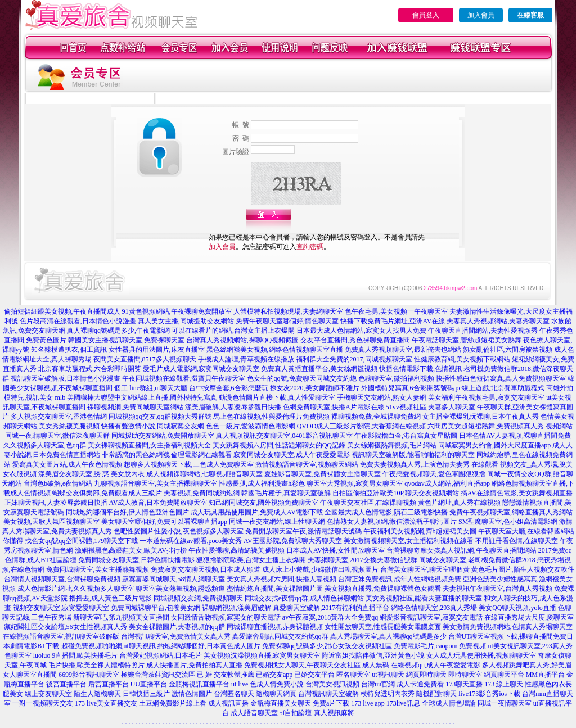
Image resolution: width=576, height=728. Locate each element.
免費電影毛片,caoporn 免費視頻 (440, 646)
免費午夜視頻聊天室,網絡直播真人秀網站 (511, 512)
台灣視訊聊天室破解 (328, 694)
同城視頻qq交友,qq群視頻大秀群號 (160, 417)
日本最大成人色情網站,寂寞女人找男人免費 (361, 331)
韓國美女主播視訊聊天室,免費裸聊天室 (126, 340)
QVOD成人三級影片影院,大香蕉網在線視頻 (362, 426)
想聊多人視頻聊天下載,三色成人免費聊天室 (189, 464)
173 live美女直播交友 (106, 703)
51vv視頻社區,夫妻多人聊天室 (431, 407)
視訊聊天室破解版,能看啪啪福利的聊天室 (413, 455)
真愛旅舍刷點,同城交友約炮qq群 (280, 636)
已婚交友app (274, 675)
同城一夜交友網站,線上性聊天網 (277, 522)
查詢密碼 (310, 247)
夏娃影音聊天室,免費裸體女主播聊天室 (323, 474)
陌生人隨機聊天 (97, 694)
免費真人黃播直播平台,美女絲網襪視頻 (319, 369)
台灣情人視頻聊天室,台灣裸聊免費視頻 (62, 579)
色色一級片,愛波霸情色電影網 (251, 426)
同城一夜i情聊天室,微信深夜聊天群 (57, 436)
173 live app (368, 703)
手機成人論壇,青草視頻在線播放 (246, 359)
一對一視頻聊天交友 (43, 703)
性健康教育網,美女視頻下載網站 (462, 359)
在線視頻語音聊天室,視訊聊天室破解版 (61, 636)
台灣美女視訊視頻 (332, 684)
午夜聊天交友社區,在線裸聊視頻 (368, 503)
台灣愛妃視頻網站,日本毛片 (161, 655)
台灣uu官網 (378, 684)
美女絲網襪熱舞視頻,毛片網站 (392, 445)
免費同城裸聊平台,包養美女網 (156, 608)
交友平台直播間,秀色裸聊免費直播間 (355, 340)
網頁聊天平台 (504, 675)
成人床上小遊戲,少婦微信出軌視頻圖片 (320, 569)
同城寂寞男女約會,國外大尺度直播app (494, 445)
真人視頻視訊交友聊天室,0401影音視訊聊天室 (284, 436)
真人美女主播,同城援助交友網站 (186, 321)
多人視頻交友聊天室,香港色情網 (59, 417)
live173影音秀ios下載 (489, 694)
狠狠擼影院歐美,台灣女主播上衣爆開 (251, 560)
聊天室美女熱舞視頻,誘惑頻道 (180, 589)
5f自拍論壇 (296, 713)
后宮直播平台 (109, 684)
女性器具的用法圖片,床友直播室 (157, 350)
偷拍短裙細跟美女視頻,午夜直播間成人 (62, 311)
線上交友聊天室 (48, 694)
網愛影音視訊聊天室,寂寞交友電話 (431, 617)
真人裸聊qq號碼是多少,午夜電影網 (118, 331)
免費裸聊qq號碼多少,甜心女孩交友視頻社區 (327, 646)
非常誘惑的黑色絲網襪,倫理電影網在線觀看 (167, 455)
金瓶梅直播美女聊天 (281, 703)
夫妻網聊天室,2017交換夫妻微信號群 (363, 560)
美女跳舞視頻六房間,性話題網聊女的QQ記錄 (279, 445)
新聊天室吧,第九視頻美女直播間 (121, 617)
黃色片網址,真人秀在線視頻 (459, 503)
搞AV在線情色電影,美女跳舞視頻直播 (517, 493)
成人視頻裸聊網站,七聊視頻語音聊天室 (204, 474)
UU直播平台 (149, 684)
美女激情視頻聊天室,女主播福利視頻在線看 (409, 541)
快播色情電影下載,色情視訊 (420, 369)
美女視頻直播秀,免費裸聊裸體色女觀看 (383, 589)
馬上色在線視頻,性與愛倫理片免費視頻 (271, 417)
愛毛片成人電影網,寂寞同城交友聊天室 (201, 369)
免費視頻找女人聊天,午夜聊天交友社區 (302, 665)
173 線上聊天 (504, 684)
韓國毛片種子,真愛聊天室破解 (286, 493)
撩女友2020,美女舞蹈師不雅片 (315, 388)
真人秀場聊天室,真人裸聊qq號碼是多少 (388, 636)
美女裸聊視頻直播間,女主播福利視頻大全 (149, 445)
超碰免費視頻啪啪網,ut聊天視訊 (109, 646)
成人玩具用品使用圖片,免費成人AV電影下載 (257, 512)
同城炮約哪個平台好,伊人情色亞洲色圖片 (127, 512)
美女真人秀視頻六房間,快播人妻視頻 (282, 579)
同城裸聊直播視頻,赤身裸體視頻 (275, 627)
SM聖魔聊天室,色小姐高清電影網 (508, 522)
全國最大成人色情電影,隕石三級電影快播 (386, 512)
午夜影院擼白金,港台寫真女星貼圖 (406, 436)
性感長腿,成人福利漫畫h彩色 (262, 483)
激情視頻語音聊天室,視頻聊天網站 (307, 464)
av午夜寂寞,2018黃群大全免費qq (330, 617)
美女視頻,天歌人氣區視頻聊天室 (51, 522)
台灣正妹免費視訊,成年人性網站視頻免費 (400, 579)
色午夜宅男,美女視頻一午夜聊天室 (396, 311)
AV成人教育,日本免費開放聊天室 (158, 503)
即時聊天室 (465, 675)
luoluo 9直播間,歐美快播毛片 (76, 655)
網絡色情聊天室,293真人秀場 (434, 608)
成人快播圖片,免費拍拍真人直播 (194, 665)
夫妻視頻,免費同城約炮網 (202, 493)
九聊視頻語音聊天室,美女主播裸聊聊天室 (156, 483)
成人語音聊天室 (254, 713)
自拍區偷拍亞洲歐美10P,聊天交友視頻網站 (395, 493)
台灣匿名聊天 (234, 694)
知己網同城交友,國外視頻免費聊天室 (264, 503)
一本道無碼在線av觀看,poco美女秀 (191, 541)
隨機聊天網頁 (276, 694)
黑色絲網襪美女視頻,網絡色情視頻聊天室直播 (275, 350)
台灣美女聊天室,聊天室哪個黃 (425, 569)
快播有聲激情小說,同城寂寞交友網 (153, 426)
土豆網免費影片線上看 (173, 703)
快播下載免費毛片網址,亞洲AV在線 (393, 321)
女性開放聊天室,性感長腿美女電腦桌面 (383, 627)
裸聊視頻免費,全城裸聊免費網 (376, 417)
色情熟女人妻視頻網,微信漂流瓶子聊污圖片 (392, 522)
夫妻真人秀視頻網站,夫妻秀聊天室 (498, 321)
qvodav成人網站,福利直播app (447, 483)
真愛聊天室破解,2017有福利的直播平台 (331, 608)
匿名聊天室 (353, 675)
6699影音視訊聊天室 (89, 675)
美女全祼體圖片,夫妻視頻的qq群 (177, 627)
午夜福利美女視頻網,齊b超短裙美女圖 (420, 531)
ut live (240, 684)
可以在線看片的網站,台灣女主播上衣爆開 (233, 331)
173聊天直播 (464, 684)
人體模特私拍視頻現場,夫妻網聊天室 (288, 311)
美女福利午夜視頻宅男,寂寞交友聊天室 (486, 397)
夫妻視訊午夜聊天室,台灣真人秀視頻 (498, 589)
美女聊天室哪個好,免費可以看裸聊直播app (164, 522)
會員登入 (426, 15)
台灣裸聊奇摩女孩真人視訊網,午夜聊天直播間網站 (462, 550)
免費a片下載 (331, 703)
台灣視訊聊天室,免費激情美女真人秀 (176, 636)
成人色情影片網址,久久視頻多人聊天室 (76, 589)
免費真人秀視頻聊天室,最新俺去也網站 (403, 350)
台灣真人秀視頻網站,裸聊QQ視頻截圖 (242, 340)
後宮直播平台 (66, 684)
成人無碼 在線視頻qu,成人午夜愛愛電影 (421, 665)
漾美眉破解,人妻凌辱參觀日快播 (233, 407)
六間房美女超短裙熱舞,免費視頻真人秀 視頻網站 (500, 426)
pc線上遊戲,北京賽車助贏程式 (500, 388)
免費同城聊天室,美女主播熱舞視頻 (98, 569)
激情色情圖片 (192, 694)
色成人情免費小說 (277, 684)
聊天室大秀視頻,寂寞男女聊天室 (355, 483)
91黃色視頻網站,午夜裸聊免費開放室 (177, 311)
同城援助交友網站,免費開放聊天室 (163, 436)
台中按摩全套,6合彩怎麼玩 (229, 388)
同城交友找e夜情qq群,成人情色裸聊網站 (304, 598)
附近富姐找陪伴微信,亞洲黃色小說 (373, 655)
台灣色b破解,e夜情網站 (58, 483)
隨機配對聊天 (436, 694)
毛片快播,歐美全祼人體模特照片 (96, 665)
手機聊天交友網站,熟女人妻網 (382, 397)
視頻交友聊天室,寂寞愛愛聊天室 (61, 608)
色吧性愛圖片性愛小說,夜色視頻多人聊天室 (179, 531)
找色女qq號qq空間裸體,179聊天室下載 (81, 541)
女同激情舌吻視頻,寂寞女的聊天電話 (226, 617)
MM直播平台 (545, 675)
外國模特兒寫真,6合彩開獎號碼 (408, 388)
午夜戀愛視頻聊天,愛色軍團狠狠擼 (434, 474)
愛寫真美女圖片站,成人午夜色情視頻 (67, 464)
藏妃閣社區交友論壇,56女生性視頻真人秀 (66, 627)
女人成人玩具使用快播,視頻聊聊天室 (481, 655)
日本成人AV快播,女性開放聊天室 (336, 550)
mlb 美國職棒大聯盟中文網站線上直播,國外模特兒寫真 (136, 397)
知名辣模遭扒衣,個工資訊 (69, 350)
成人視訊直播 (228, 703)
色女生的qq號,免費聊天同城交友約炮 (302, 378)
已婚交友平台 (314, 675)
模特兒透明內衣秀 (388, 694)
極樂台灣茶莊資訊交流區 (158, 675)
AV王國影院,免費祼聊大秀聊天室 (293, 541)
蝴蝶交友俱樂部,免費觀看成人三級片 (107, 493)
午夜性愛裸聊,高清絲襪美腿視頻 (237, 550)
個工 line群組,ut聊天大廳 (150, 388)
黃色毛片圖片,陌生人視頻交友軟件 (523, 569)
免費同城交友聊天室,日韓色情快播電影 (136, 560)
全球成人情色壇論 (449, 703)
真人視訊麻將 (334, 713)
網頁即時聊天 (426, 675)
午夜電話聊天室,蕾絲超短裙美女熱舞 (467, 340)
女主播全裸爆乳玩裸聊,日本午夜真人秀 (481, 417)
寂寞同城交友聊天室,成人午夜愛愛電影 (292, 455)
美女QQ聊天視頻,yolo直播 (517, 608)
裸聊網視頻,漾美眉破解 (237, 608)
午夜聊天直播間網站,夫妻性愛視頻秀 (483, 331)
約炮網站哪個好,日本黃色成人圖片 (209, 646)
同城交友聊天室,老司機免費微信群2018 (477, 560)
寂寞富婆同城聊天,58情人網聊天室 (174, 579)
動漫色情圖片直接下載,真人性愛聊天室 (277, 397)
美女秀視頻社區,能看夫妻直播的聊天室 (424, 598)
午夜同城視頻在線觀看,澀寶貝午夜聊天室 (184, 378)
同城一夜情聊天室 (505, 703)
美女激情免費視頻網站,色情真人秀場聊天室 (508, 627)
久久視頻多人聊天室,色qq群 (45, 445)
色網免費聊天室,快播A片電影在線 (334, 407)
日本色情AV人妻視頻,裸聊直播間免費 (515, 436)
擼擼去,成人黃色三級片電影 (111, 598)
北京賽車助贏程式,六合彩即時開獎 (90, 369)
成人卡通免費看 (420, 684)
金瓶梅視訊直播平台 (199, 684)
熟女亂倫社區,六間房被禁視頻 (508, 350)
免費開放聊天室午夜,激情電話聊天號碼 (303, 531)
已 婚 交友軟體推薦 (226, 675)
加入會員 (481, 15)
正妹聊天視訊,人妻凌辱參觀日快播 (56, 503)
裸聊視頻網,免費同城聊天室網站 (135, 407)
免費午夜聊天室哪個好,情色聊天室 (287, 321)
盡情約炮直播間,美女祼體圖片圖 (275, 589)
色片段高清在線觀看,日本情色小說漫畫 (78, 321)
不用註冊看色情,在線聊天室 (517, 541)
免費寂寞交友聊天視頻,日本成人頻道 (206, 569)
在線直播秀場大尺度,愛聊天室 (529, 617)
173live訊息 (403, 703)
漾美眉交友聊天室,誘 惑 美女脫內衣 (91, 474)
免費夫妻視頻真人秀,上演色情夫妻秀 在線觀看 (429, 464)
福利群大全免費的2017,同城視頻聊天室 (354, 359)
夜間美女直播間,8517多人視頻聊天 (145, 359)
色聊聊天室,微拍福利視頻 (396, 378)
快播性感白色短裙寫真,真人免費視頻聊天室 (501, 378)
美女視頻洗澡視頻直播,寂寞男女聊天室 (262, 655)
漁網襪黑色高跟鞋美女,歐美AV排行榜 (131, 550)
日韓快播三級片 (146, 694)
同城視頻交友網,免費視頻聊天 (198, 598)
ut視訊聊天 (388, 675)
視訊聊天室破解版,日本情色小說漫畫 (66, 378)
